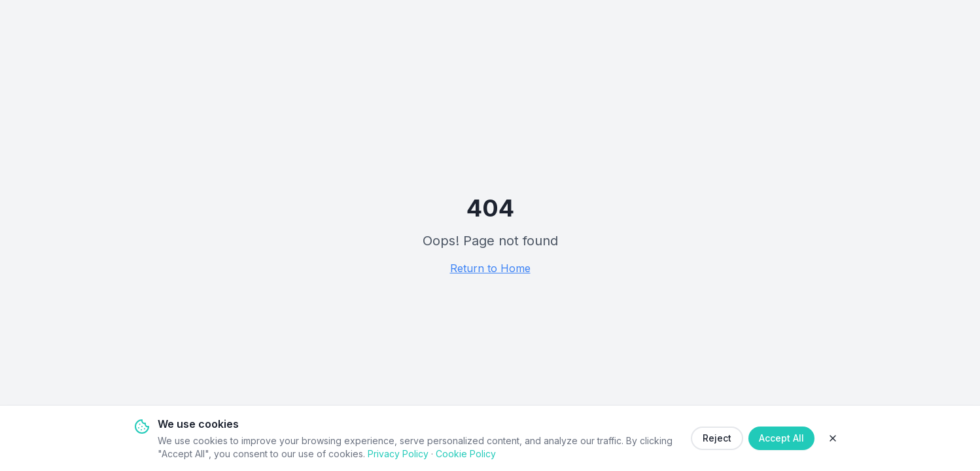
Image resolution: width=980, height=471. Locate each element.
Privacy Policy (398, 454)
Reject (717, 438)
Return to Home (490, 268)
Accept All (781, 438)
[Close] (833, 438)
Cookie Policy (466, 454)
